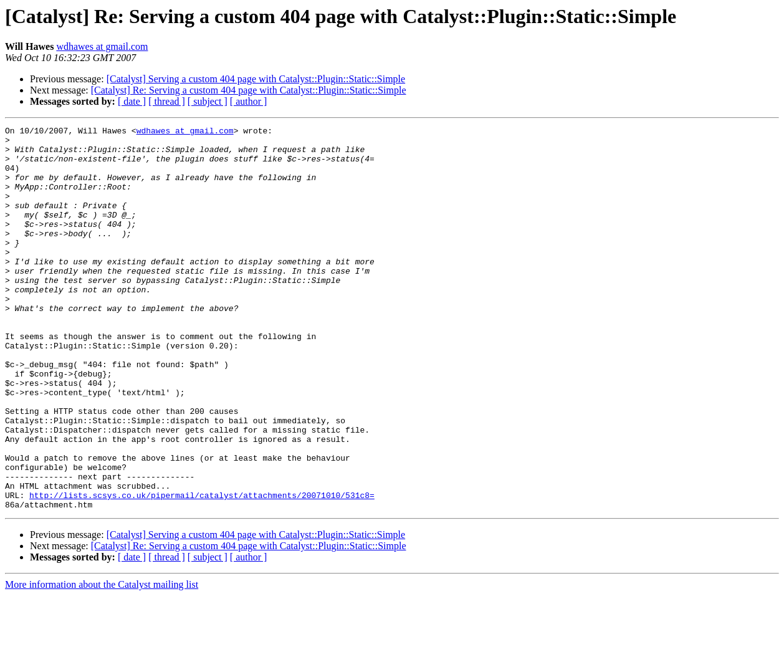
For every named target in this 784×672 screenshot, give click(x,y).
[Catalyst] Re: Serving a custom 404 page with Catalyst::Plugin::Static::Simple (249, 90)
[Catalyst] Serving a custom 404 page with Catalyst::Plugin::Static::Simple (256, 79)
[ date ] (132, 101)
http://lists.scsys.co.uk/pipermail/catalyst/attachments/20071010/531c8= (202, 570)
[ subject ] (208, 101)
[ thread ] (167, 101)
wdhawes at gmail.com (102, 46)
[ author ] (249, 101)
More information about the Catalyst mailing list (102, 661)
